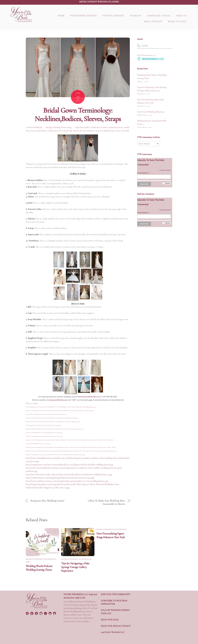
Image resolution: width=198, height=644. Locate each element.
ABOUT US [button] (181, 16)
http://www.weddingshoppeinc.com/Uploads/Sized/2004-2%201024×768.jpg (44, 433)
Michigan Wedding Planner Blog (59, 127)
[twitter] (37, 613)
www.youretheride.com (58, 400)
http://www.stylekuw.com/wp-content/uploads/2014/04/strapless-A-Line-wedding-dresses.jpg (67, 481)
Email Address (144, 173)
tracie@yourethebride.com (89, 397)
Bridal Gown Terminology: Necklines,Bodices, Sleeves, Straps (78, 115)
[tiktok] (46, 613)
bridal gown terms (55, 131)
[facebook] (32, 613)
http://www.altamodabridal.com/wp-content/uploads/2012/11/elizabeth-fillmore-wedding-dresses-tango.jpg (52, 418)
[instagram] (28, 613)
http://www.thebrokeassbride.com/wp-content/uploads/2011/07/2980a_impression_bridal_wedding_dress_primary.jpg (54, 429)
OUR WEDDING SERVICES (83, 16)
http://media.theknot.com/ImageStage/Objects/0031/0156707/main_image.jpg (60, 478)
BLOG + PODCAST (153, 21)
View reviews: (148, 55)
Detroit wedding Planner (105, 131)
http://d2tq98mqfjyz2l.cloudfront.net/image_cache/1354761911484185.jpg (43, 425)
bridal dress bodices (83, 127)
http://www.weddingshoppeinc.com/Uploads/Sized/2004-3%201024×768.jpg (44, 436)
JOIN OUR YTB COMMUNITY (116, 594)
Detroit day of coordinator (84, 131)
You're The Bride (123, 131)
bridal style (68, 131)
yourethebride (34, 127)
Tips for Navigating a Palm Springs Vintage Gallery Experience (75, 567)
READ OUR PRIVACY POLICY (116, 626)
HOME (61, 16)
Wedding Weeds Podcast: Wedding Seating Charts (39, 568)
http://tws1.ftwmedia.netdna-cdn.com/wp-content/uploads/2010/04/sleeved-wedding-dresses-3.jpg (69, 474)
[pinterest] (41, 613)
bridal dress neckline (100, 127)
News (28, 562)
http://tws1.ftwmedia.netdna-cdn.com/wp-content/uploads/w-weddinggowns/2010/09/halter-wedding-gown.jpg (53, 422)
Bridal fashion (42, 131)
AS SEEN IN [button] (135, 16)
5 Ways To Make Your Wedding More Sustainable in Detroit (106, 502)
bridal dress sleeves (116, 127)
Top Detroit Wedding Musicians (151, 112)
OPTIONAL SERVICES (113, 16)
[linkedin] (50, 613)
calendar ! (86, 621)
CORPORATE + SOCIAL (159, 16)
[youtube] (55, 613)
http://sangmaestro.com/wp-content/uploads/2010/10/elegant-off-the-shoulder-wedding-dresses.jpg (69, 464)
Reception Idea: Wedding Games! (47, 501)
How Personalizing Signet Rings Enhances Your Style (111, 535)
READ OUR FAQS (110, 620)
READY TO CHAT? (177, 21)
